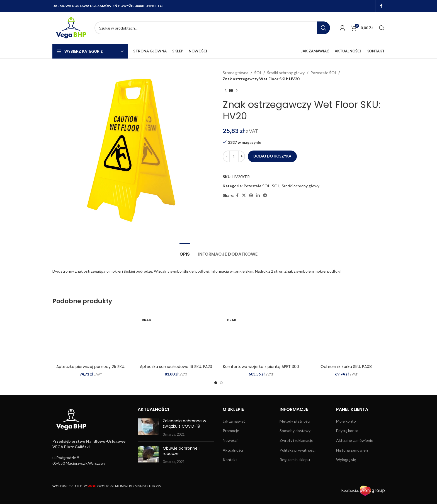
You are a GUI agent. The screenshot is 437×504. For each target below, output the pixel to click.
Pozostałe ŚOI (323, 73)
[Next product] (237, 91)
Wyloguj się (346, 460)
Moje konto (346, 421)
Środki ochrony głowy (286, 73)
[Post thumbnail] (148, 428)
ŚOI (258, 73)
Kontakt (230, 460)
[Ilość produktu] (234, 156)
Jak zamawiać (234, 421)
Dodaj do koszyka (272, 156)
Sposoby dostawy (295, 431)
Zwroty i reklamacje (296, 440)
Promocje (231, 431)
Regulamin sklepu (295, 460)
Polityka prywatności (298, 450)
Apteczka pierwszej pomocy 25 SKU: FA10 (91, 369)
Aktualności (233, 450)
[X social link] (244, 196)
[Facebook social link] (381, 6)
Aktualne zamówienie (355, 440)
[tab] (185, 251)
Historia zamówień (352, 450)
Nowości (230, 440)
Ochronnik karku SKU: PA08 (346, 367)
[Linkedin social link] (258, 196)
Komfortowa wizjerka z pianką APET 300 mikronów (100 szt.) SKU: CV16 (261, 369)
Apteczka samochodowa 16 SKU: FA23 (176, 367)
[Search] (212, 28)
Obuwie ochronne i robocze (181, 451)
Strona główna (236, 73)
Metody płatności (295, 421)
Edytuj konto (347, 431)
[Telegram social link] (265, 196)
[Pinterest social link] (251, 196)
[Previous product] (225, 91)
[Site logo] (71, 27)
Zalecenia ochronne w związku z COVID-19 (184, 424)
